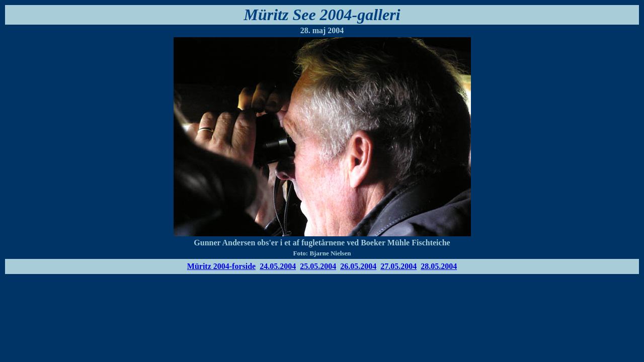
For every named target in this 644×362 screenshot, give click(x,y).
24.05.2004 (278, 266)
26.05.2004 (358, 266)
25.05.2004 (318, 266)
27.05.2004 (398, 266)
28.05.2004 (439, 266)
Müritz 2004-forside (221, 266)
